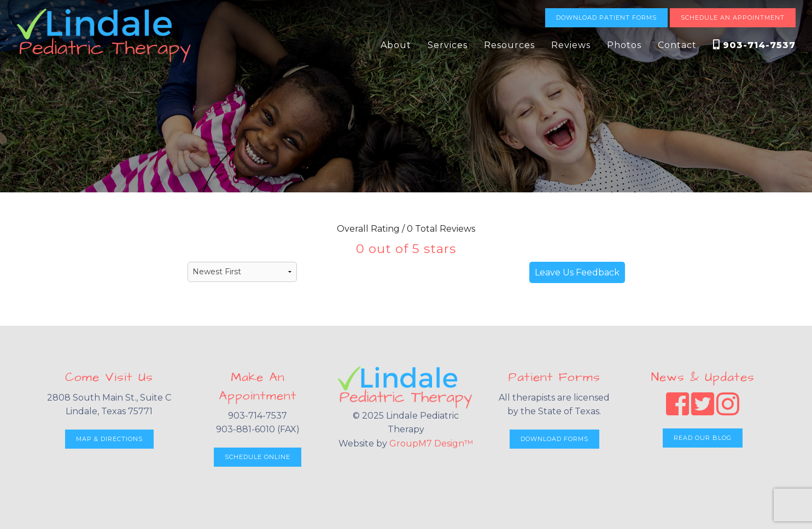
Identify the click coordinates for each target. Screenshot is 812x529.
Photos (624, 45)
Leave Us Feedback (577, 272)
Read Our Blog (703, 438)
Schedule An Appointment (733, 17)
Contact (677, 45)
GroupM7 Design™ (431, 443)
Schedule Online (258, 457)
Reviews (571, 45)
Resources (509, 45)
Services (448, 45)
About (396, 45)
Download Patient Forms (606, 17)
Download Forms (554, 439)
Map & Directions (109, 439)
